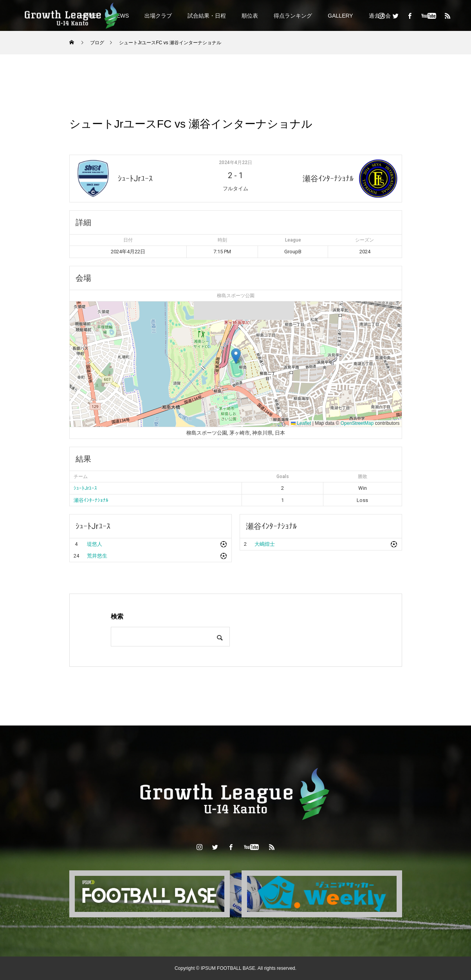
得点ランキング (293, 16)
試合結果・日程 (207, 16)
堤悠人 (95, 544)
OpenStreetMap (357, 423)
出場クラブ (158, 16)
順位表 (250, 16)
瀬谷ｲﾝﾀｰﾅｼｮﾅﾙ (91, 500)
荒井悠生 (97, 556)
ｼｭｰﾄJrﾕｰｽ (85, 488)
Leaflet (301, 423)
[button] (236, 356)
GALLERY (340, 16)
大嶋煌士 (265, 544)
